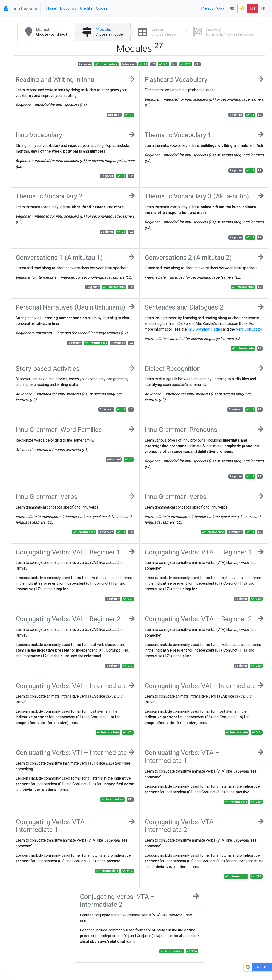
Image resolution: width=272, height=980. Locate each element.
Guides (102, 8)
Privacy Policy (213, 8)
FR (263, 8)
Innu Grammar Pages (205, 329)
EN (252, 8)
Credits (86, 8)
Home (51, 8)
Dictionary (68, 8)
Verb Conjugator (249, 329)
